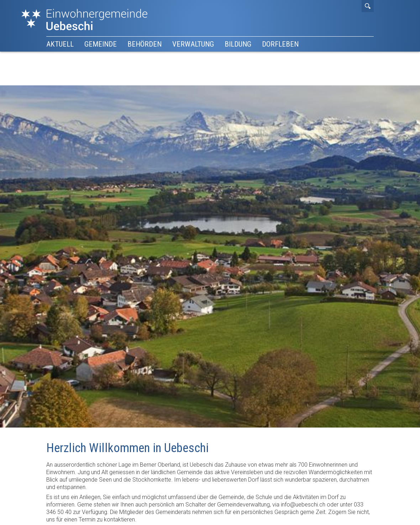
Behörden (145, 44)
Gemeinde (101, 44)
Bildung (238, 44)
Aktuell (60, 44)
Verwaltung (193, 44)
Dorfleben (280, 44)
